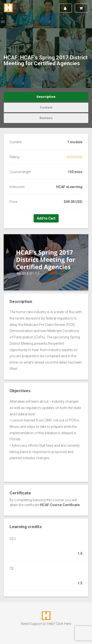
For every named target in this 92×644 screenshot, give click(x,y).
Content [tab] (46, 107)
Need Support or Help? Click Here (46, 624)
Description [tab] (46, 97)
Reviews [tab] (46, 118)
